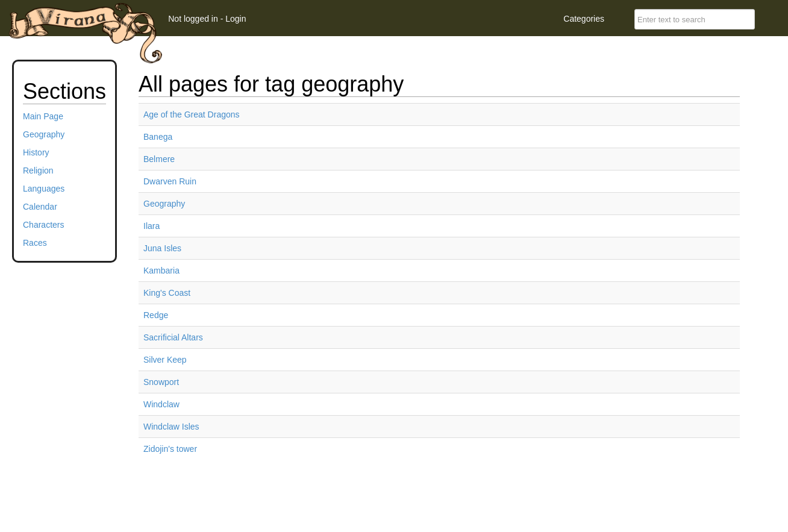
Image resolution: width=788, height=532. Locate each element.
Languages (44, 189)
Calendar (40, 207)
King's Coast (167, 293)
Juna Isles (162, 248)
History (36, 152)
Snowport (161, 382)
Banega (158, 137)
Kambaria (161, 271)
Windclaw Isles (171, 427)
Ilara (152, 226)
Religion (38, 171)
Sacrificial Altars (173, 337)
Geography (44, 134)
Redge (156, 315)
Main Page (43, 116)
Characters (43, 225)
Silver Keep (165, 360)
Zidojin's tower (170, 449)
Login (236, 19)
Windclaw (161, 404)
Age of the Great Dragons (192, 114)
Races (35, 243)
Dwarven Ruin (170, 181)
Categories (584, 19)
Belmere (159, 159)
